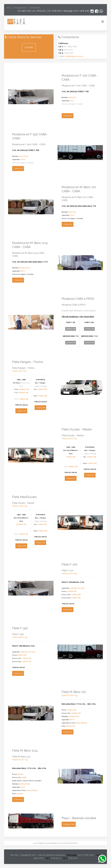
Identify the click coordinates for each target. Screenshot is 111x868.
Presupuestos (20, 8)
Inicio (9, 8)
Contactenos (35, 8)
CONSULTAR (68, 116)
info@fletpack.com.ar (74, 56)
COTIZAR (29, 47)
